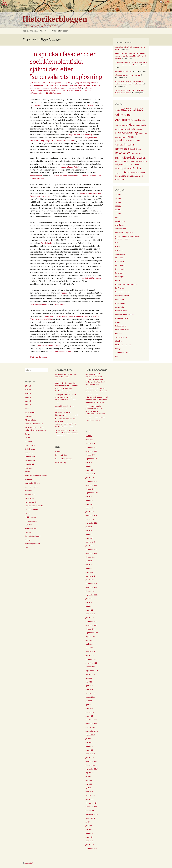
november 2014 (91, 807)
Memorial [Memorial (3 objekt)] (129, 161)
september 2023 (92, 523)
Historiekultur (120, 265)
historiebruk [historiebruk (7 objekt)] (122, 149)
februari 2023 (90, 542)
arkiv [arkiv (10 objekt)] (129, 125)
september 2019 (92, 671)
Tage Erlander (86, 90)
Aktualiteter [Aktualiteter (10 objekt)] (123, 120)
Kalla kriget (119, 277)
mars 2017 (89, 716)
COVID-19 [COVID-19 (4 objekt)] (122, 129)
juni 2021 (89, 599)
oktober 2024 (90, 489)
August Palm (91, 83)
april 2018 (89, 705)
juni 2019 (89, 678)
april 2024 (89, 500)
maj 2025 (89, 462)
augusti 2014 (90, 818)
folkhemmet (73, 85)
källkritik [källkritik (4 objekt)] (118, 158)
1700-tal (118, 202)
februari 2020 (90, 652)
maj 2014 (89, 829)
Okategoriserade (57, 83)
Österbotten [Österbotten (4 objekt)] (120, 179)
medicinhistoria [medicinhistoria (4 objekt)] (121, 161)
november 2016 (91, 723)
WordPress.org (61, 463)
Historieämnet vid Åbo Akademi (34, 31)
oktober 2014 (90, 811)
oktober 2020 (90, 629)
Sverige (78, 90)
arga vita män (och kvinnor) (80, 135)
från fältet (119, 250)
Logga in (58, 451)
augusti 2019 (90, 674)
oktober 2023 (90, 519)
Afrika (117, 217)
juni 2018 (89, 701)
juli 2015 (88, 776)
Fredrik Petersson (54, 93)
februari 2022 (90, 576)
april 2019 (89, 686)
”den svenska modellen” (40, 305)
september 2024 (92, 493)
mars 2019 (89, 689)
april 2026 (89, 436)
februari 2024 (90, 508)
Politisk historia (121, 326)
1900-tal (118, 210)
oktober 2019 (90, 667)
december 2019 (91, 659)
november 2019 (91, 663)
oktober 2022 (90, 557)
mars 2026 (89, 440)
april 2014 (89, 833)
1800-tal (118, 206)
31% (74, 83)
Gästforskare (120, 254)
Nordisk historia (121, 311)
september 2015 (92, 769)
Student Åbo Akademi (123, 345)
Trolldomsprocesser (123, 352)
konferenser (120, 288)
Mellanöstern (120, 303)
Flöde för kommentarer (64, 459)
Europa (118, 243)
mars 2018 (89, 708)
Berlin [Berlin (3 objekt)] (117, 129)
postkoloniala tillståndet (73, 88)
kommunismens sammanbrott (41, 88)
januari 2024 (90, 512)
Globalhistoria (120, 258)
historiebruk (120, 262)
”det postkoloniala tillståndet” (51, 346)
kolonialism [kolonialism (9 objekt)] (123, 153)
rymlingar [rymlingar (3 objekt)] (129, 169)
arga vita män (81, 83)
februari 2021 (90, 614)
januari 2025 (90, 478)
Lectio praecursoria (122, 296)
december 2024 (91, 481)
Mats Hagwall (90, 374)
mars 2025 (89, 470)
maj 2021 (89, 602)
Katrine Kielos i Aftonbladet (89, 278)
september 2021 (92, 595)
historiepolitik (120, 269)
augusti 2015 (90, 773)
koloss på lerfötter (93, 85)
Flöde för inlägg (61, 455)
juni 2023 (89, 527)
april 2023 (89, 534)
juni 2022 (89, 561)
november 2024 (91, 485)
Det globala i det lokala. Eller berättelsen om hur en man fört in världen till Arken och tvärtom (131, 56)
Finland (118, 246)
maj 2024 (89, 496)
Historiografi (120, 273)
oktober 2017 (90, 712)
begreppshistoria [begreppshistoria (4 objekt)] (139, 125)
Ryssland (119, 333)
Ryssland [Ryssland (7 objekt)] (137, 168)
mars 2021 (89, 610)
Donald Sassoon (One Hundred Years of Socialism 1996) (66, 316)
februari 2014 (90, 841)
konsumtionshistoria (123, 292)
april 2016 (89, 746)
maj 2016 (89, 742)
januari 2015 (90, 799)
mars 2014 (89, 837)
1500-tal (118, 195)
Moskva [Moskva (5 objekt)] (137, 165)
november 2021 (91, 587)
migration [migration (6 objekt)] (120, 164)
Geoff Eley (82, 85)
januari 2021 (90, 618)
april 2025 (89, 466)
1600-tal (118, 198)
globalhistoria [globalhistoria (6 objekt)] (122, 140)
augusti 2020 (90, 636)
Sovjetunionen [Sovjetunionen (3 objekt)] (119, 173)
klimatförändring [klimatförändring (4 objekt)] (135, 149)
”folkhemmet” (60, 305)
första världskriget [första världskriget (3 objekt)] (120, 137)
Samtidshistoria (121, 337)
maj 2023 (89, 531)
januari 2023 (90, 546)
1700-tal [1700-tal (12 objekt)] (130, 109)
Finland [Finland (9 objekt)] (120, 133)
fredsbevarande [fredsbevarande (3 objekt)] (142, 134)
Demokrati (92, 105)
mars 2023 (89, 538)
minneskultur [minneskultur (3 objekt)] (129, 165)
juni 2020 (89, 640)
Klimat (118, 280)
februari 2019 (90, 693)
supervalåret (36, 105)
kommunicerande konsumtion (126, 284)
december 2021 (91, 584)
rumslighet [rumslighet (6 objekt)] (121, 168)
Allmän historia (121, 229)
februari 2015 (90, 795)
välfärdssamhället (36, 93)
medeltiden (119, 299)
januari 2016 (90, 758)
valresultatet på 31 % (69, 167)
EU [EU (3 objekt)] (127, 129)
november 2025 (91, 451)
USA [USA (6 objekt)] (124, 176)
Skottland (119, 341)
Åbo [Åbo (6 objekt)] (129, 176)
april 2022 (89, 568)
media (55, 88)
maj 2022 (89, 565)
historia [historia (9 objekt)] (129, 144)
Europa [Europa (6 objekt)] (132, 129)
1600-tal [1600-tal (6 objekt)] (119, 110)
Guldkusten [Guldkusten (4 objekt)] (119, 145)
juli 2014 (88, 822)
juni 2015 (89, 780)
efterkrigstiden (62, 85)
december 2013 (91, 848)
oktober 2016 (90, 727)
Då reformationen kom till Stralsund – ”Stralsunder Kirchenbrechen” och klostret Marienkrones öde (96, 379)
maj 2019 (89, 682)
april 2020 (89, 644)
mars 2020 (89, 648)
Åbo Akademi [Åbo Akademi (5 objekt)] (137, 176)
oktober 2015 (90, 765)
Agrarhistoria (120, 221)
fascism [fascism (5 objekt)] (139, 129)
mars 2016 (89, 750)
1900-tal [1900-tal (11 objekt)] (125, 115)
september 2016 (92, 731)
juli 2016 (88, 739)
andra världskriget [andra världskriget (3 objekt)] (120, 125)
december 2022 (91, 549)
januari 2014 (90, 845)
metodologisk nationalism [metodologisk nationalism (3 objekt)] (139, 161)
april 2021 (89, 606)
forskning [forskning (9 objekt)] (132, 133)
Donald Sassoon (50, 85)
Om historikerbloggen (60, 31)
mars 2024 (89, 504)
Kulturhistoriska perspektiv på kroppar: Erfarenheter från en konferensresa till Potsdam (97, 400)
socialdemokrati (36, 90)
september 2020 (92, 633)
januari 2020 (90, 655)
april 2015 (89, 788)
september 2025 (92, 459)
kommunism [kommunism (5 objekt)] (136, 153)
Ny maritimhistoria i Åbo (124, 71)
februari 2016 (90, 754)
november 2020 (91, 625)
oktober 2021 (90, 591)
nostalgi (61, 88)
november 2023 (91, 515)
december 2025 (91, 447)
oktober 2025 (90, 455)
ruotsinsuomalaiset (122, 330)
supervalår (46, 90)
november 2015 (91, 761)
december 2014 (91, 803)
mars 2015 (89, 792)
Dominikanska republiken (124, 232)
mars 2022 (89, 572)
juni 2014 (89, 826)
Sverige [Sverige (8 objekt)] (128, 172)
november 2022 (91, 553)
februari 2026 (90, 444)
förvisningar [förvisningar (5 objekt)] (131, 137)
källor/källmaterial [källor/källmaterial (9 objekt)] (134, 158)
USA (117, 356)
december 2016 (91, 720)
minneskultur (120, 307)
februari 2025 (90, 474)
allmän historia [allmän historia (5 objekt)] (138, 120)
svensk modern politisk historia (63, 90)
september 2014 (92, 814)
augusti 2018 (90, 697)
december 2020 (91, 621)
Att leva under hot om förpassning (128, 75)
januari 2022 (90, 580)
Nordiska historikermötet (124, 315)
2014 (70, 83)
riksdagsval (87, 88)
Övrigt (118, 322)
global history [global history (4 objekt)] (135, 140)
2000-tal (118, 214)
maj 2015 (89, 784)
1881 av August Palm (63, 351)
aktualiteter (120, 225)
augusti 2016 (90, 735)
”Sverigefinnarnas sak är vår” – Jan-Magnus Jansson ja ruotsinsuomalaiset (67, 397)
